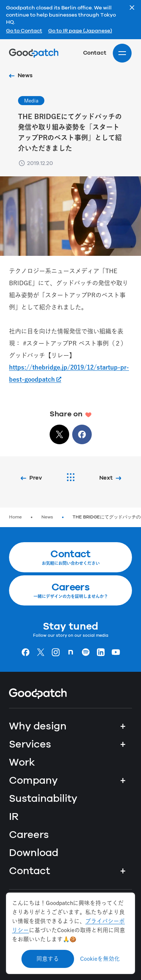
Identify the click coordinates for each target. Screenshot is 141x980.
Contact (95, 53)
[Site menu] (122, 53)
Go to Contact (24, 31)
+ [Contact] (123, 871)
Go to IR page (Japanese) (80, 31)
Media (31, 101)
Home (15, 517)
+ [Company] (123, 781)
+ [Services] (123, 745)
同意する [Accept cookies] (48, 959)
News (47, 517)
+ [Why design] (123, 726)
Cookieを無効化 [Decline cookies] (100, 959)
